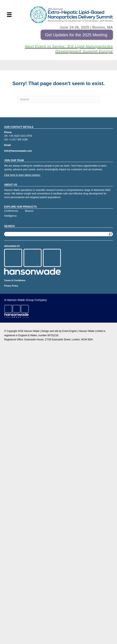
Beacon (29, 211)
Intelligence (10, 216)
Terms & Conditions (15, 280)
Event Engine (70, 331)
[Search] (59, 99)
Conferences (11, 211)
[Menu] (9, 15)
